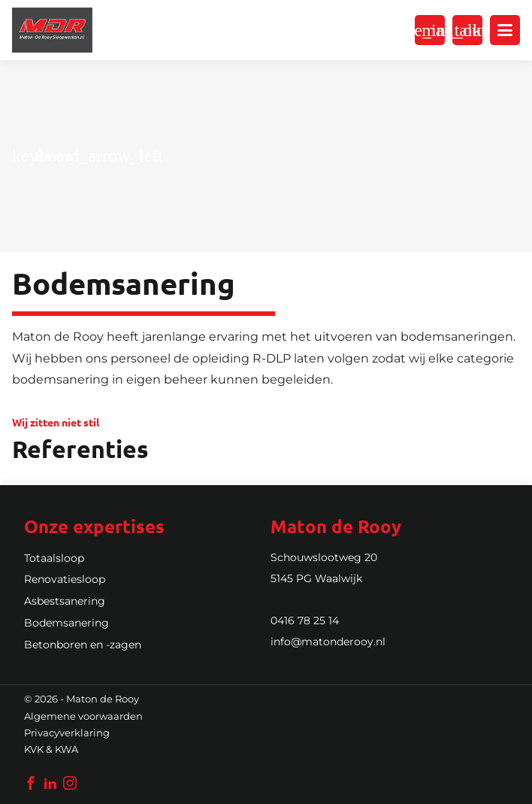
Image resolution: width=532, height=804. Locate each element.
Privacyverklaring (67, 733)
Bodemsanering (66, 623)
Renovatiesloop (65, 579)
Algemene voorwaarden (83, 716)
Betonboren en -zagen (83, 645)
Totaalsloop (54, 558)
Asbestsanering (65, 601)
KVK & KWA (51, 749)
